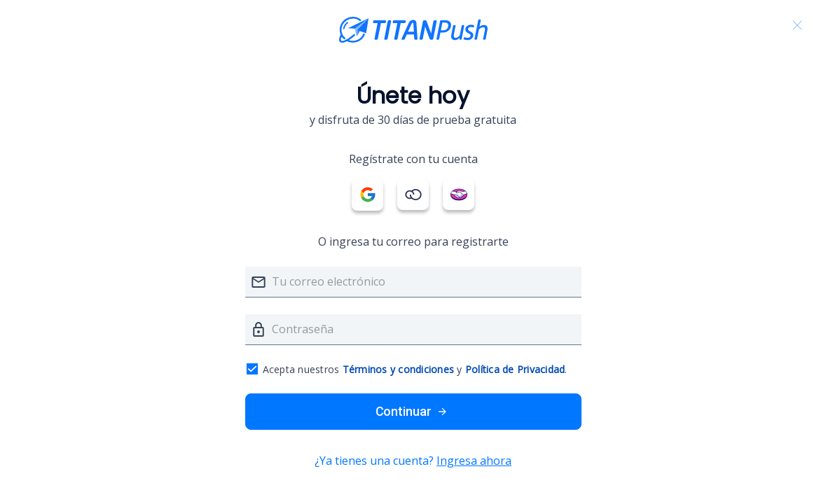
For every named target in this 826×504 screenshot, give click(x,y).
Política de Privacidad (515, 369)
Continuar (413, 412)
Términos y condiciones (399, 369)
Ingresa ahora (474, 461)
